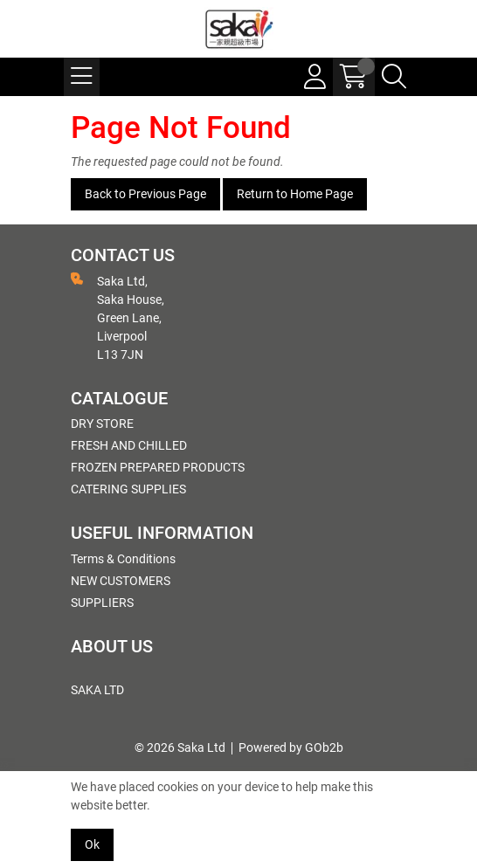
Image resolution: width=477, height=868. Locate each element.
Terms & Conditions (123, 559)
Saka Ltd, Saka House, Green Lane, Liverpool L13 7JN (118, 317)
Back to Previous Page (145, 194)
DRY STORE (102, 424)
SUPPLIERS (102, 603)
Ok (92, 844)
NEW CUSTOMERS (121, 581)
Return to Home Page (295, 194)
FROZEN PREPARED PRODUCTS (158, 467)
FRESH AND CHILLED (129, 445)
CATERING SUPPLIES (128, 489)
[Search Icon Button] (394, 77)
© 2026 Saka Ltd (180, 747)
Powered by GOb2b (291, 747)
